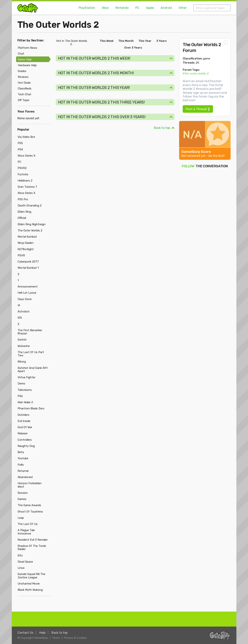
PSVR (21, 255)
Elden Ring (24, 212)
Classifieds (25, 89)
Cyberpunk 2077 (28, 262)
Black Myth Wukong (30, 590)
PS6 (20, 396)
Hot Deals (24, 83)
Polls (21, 465)
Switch (22, 340)
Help (42, 633)
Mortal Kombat (27, 237)
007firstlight (26, 249)
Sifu (20, 555)
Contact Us (25, 633)
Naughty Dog (26, 446)
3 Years (162, 41)
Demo (21, 384)
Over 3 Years (133, 48)
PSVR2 (22, 168)
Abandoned (25, 477)
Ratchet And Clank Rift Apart (33, 370)
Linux (21, 568)
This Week (107, 41)
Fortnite (23, 174)
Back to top (162, 128)
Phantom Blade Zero (31, 408)
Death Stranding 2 (30, 206)
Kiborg (22, 362)
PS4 (20, 149)
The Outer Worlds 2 (58, 25)
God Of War (25, 427)
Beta (21, 452)
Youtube (23, 458)
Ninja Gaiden (26, 243)
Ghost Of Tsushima (30, 512)
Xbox (105, 8)
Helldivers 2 (25, 181)
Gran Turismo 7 (27, 187)
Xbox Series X (26, 156)
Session (23, 493)
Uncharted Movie (29, 584)
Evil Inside (24, 421)
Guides (22, 71)
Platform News (28, 48)
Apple (150, 8)
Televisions (25, 390)
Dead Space (25, 562)
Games (22, 499)
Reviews (23, 77)
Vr (19, 305)
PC (137, 8)
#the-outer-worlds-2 (196, 74)
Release (23, 433)
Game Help (25, 59)
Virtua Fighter (26, 377)
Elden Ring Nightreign (32, 224)
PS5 (20, 143)
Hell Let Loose (27, 293)
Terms (56, 638)
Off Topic (24, 100)
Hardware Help (27, 65)
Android (166, 8)
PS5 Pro (23, 199)
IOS (20, 318)
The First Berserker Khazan (30, 332)
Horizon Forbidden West (30, 485)
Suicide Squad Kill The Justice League (31, 576)
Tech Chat (25, 94)
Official (22, 218)
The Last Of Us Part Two (31, 354)
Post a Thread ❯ (198, 109)
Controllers (25, 440)
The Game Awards (29, 505)
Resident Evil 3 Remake (33, 540)
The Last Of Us (28, 524)
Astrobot (24, 311)
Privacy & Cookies (75, 638)
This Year (145, 41)
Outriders (23, 415)
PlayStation (87, 8)
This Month (126, 41)
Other (183, 8)
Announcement (28, 287)
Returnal (23, 471)
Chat (21, 54)
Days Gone (25, 299)
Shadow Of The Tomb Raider (32, 548)
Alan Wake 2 (25, 402)
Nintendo (122, 8)
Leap (21, 518)
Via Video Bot (26, 137)
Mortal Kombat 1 (28, 268)
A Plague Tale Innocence (26, 532)
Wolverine (24, 346)
